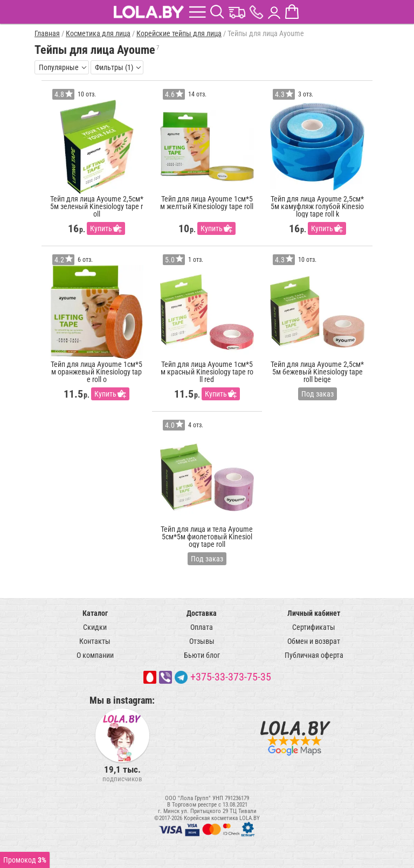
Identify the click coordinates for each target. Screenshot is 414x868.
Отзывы (202, 641)
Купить (101, 228)
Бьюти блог (202, 655)
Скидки (95, 627)
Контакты (95, 641)
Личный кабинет (314, 613)
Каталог (95, 613)
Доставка (202, 613)
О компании (95, 655)
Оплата (202, 627)
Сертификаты (314, 627)
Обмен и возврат (314, 641)
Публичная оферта (314, 655)
